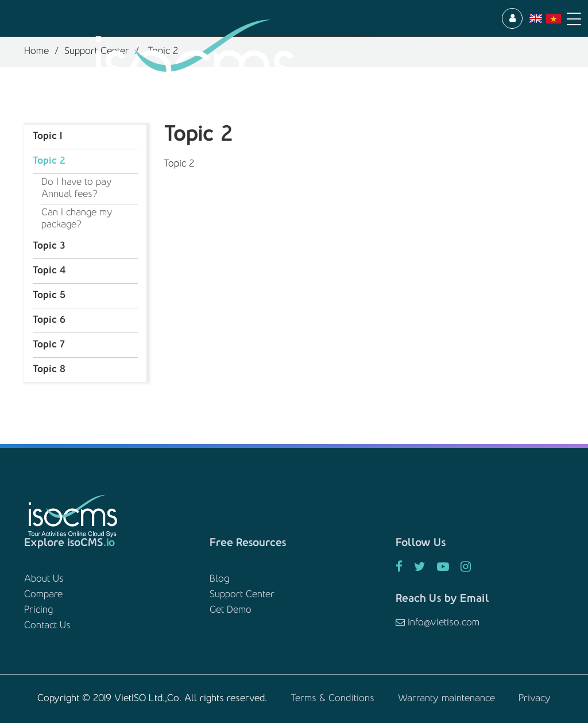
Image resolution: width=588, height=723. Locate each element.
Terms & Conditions (332, 699)
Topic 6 (49, 320)
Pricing (38, 610)
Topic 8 (49, 370)
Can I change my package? (77, 219)
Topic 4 (49, 271)
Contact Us (47, 626)
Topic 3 (49, 246)
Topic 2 (49, 161)
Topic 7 (49, 345)
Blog (219, 579)
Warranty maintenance (446, 699)
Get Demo (231, 610)
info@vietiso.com (438, 623)
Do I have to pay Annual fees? (77, 189)
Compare (43, 595)
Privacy (535, 699)
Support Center (242, 595)
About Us (44, 579)
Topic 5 (49, 296)
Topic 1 (47, 137)
